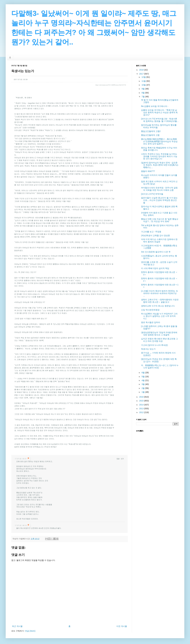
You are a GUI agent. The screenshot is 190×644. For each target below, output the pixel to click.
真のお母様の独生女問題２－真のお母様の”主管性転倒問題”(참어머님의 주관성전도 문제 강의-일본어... (159, 141)
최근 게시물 (17, 626)
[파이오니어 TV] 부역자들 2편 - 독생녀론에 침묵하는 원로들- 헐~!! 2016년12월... (160, 120)
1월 (143, 392)
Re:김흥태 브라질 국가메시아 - (155, 106)
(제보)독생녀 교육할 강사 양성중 (155, 235)
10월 (144, 85)
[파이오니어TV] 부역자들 (152, 194)
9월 (143, 89)
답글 (118, 459)
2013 (142, 409)
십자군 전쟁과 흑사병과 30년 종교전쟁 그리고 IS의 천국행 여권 (159, 340)
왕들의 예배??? (148, 171)
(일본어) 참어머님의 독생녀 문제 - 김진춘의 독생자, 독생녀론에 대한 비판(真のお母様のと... (160, 165)
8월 (143, 93)
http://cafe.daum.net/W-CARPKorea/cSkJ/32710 (111, 85)
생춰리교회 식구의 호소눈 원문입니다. (158, 306)
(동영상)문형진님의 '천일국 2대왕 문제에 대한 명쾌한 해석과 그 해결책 (159, 334)
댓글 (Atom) (30, 631)
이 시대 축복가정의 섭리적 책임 (155, 268)
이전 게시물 (122, 626)
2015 (142, 401)
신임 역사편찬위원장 (150, 310)
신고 (122, 459)
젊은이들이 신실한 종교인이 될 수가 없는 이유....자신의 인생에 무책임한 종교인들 (159, 200)
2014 (142, 405)
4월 (143, 380)
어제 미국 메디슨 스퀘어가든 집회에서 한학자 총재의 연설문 (159, 241)
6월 (143, 373)
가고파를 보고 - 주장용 (151, 232)
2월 (143, 388)
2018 (142, 70)
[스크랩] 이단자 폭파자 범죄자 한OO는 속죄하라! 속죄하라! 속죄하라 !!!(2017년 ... (159, 293)
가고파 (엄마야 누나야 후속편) (154, 345)
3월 (143, 384)
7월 (143, 97)
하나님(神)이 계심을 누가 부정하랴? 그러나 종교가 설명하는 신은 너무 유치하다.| (159, 316)
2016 (142, 397)
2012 (142, 412)
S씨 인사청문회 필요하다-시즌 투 (156, 252)
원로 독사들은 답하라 (151, 322)
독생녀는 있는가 (148, 349)
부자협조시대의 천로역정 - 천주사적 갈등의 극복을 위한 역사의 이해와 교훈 (159, 189)
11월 (144, 81)
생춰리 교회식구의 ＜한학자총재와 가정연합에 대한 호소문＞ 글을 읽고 (160, 301)
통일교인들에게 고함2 (151, 131)
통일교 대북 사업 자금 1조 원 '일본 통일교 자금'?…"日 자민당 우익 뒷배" (160, 220)
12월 (144, 77)
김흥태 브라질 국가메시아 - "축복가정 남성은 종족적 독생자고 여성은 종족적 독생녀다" (159, 112)
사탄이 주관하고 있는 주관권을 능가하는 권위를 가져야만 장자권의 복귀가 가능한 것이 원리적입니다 (159, 156)
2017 (142, 74)
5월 (143, 377)
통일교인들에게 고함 (150, 135)
